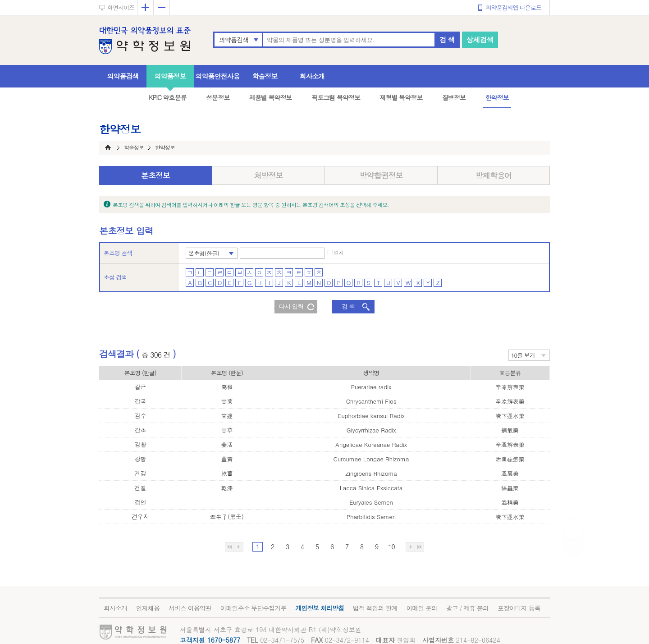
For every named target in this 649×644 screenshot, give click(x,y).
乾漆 (227, 488)
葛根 (227, 387)
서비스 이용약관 (190, 608)
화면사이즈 (121, 7)
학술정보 (265, 76)
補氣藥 (510, 430)
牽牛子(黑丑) (227, 517)
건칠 (140, 488)
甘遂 (227, 416)
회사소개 (312, 76)
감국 (140, 401)
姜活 (227, 444)
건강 (140, 473)
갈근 (140, 387)
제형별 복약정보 (401, 97)
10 (391, 547)
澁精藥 (510, 502)
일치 (338, 253)
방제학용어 (494, 175)
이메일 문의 (422, 608)
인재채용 (148, 608)
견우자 (140, 517)
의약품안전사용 (218, 76)
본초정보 (155, 175)
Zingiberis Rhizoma (371, 473)
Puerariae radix (371, 387)
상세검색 (480, 39)
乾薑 (227, 473)
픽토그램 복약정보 (336, 97)
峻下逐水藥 (510, 416)
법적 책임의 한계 (375, 608)
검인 (140, 502)
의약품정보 (170, 76)
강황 (140, 459)
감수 (140, 416)
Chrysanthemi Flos (371, 401)
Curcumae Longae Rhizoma (371, 459)
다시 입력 (292, 306)
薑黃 (227, 459)
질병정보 (454, 97)
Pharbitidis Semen (371, 517)
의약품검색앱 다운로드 (514, 7)
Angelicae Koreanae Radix (371, 444)
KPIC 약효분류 (168, 97)
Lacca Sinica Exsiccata (371, 488)
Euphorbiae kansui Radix (371, 416)
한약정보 (497, 97)
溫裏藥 (510, 473)
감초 (140, 430)
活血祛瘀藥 (510, 459)
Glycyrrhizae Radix (371, 430)
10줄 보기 (523, 355)
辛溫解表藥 (510, 444)
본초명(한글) (204, 253)
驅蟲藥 (510, 488)
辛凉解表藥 (510, 387)
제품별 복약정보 (271, 97)
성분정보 (218, 97)
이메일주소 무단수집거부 (254, 608)
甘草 (227, 430)
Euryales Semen (371, 502)
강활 (140, 444)
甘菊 (227, 401)
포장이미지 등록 (519, 608)
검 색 (447, 39)
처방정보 (269, 175)
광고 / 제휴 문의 (467, 608)
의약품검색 (234, 40)
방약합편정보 (381, 175)
